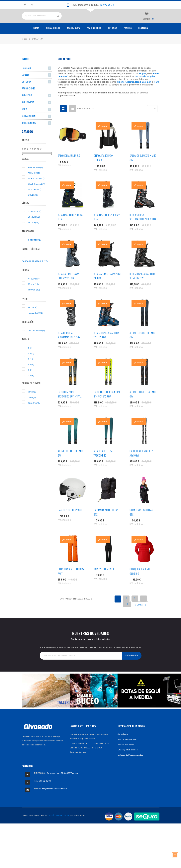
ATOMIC (34, 181)
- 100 (32, 406)
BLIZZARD (35, 198)
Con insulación (36, 339)
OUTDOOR (112, 37)
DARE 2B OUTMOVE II (104, 577)
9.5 (31, 384)
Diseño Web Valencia (59, 824)
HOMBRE (35, 220)
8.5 (31, 373)
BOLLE (33, 204)
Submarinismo (53, 37)
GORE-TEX (34, 248)
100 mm (34, 298)
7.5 (31, 362)
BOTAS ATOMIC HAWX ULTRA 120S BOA (68, 284)
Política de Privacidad (127, 748)
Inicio (36, 37)
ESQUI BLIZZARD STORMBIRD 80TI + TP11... (70, 402)
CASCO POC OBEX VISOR (70, 518)
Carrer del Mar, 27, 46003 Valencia (63, 782)
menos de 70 (35, 321)
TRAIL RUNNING (94, 37)
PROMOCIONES (29, 97)
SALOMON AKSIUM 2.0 (69, 164)
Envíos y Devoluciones (128, 758)
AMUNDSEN (35, 176)
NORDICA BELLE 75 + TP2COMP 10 (103, 461)
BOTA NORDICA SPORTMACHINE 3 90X (69, 343)
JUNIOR (34, 225)
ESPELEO (128, 37)
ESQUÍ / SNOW (74, 37)
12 (127, 613)
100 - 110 (34, 412)
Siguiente (140, 613)
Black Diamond (37, 192)
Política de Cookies (126, 753)
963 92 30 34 (107, 5)
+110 (32, 401)
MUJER (34, 231)
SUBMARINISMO (29, 124)
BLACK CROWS (37, 187)
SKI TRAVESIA (28, 111)
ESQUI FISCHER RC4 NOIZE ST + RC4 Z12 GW (107, 402)
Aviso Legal (123, 743)
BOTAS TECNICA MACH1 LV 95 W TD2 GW (142, 284)
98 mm (33, 293)
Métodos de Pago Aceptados (130, 763)
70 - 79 (33, 316)
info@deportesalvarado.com (54, 797)
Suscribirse (132, 664)
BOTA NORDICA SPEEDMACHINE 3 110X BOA (143, 225)
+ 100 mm (35, 287)
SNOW (24, 117)
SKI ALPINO (27, 104)
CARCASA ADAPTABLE (35, 270)
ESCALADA (143, 37)
